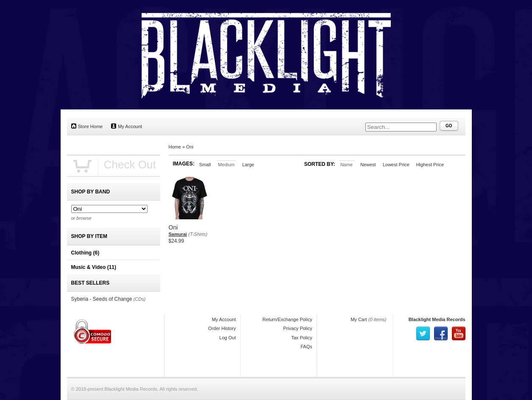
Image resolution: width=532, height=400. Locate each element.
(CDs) (140, 299)
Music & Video (94, 267)
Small (205, 165)
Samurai (178, 234)
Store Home (87, 126)
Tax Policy (302, 338)
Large (248, 165)
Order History (222, 328)
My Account (127, 126)
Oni (190, 147)
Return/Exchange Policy (287, 319)
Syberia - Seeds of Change (102, 299)
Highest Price (430, 165)
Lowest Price (396, 165)
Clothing (85, 253)
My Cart (359, 319)
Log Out (227, 338)
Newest (368, 165)
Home (175, 147)
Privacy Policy (298, 328)
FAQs (306, 347)
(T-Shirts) (198, 234)
